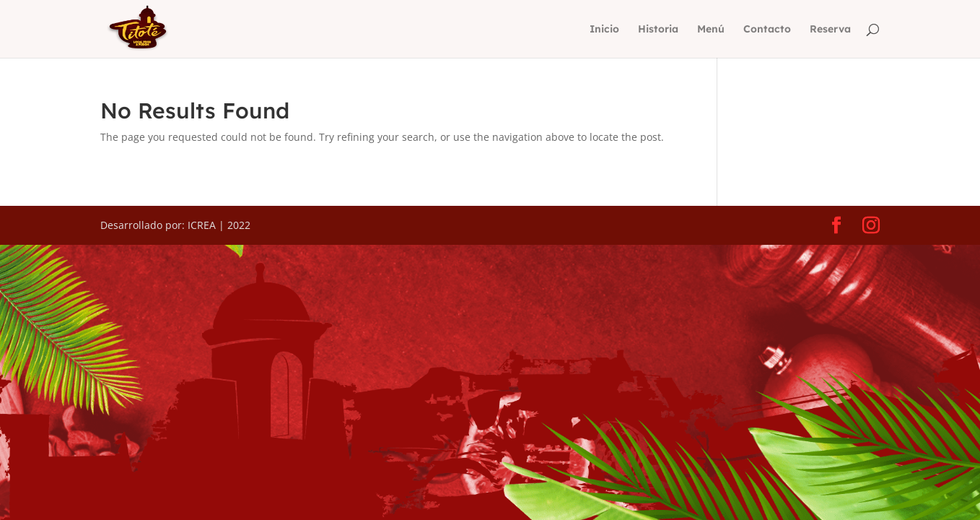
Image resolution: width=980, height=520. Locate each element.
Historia (658, 30)
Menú (711, 30)
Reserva (830, 30)
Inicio (604, 30)
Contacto (767, 30)
